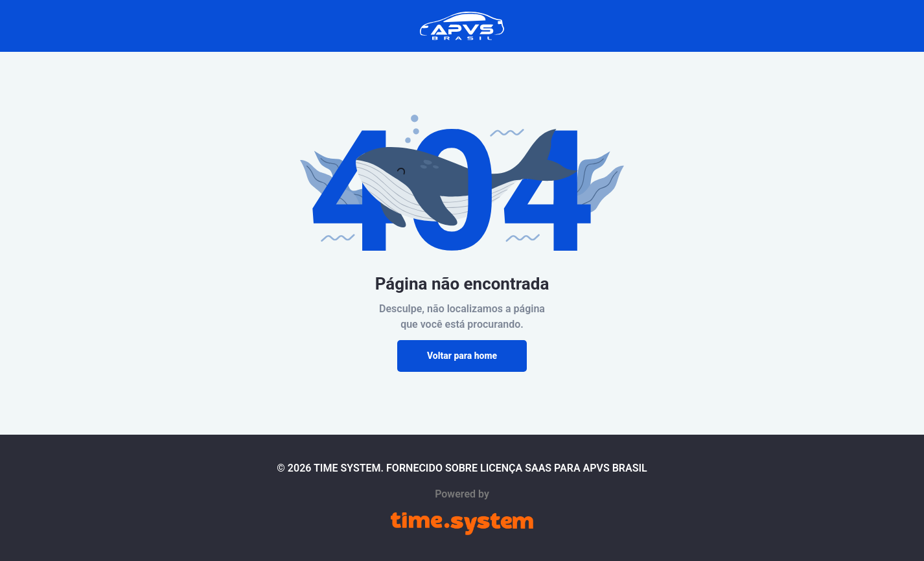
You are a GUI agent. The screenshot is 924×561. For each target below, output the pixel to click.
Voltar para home (462, 356)
